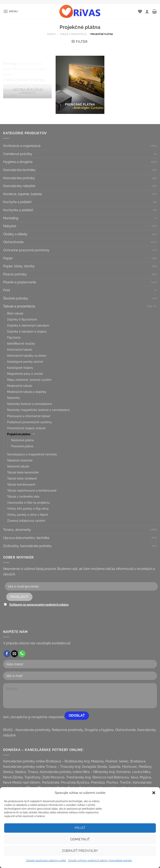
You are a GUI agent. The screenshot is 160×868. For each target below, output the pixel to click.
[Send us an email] (14, 654)
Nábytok (10, 226)
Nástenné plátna (22, 440)
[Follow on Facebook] (7, 654)
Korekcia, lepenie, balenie (22, 194)
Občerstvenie (13, 242)
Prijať (80, 828)
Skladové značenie (20, 460)
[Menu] (11, 11)
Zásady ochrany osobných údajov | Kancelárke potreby (100, 861)
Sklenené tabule (18, 466)
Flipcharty (14, 337)
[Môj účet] (147, 11)
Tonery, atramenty (17, 530)
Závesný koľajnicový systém (26, 521)
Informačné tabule (20, 350)
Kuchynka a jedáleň (18, 210)
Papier (8, 258)
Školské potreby (16, 298)
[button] (154, 793)
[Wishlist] (140, 11)
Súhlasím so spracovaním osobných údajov (39, 605)
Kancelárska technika (19, 170)
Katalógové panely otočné (25, 362)
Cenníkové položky (18, 154)
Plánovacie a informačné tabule (29, 416)
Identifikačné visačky (21, 343)
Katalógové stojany (20, 368)
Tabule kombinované (21, 484)
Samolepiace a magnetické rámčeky (32, 454)
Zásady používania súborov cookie (46, 861)
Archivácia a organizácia (22, 146)
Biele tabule (15, 313)
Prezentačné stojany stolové (26, 428)
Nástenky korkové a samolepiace (30, 404)
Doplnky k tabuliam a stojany (27, 331)
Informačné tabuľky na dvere (27, 356)
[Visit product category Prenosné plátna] (80, 85)
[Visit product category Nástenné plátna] (27, 77)
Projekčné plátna (19, 434)
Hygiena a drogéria (18, 162)
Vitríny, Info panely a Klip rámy (28, 509)
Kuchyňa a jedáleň (17, 202)
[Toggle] (155, 306)
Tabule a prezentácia (73, 34)
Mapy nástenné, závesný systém (29, 380)
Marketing (11, 218)
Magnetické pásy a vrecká (25, 374)
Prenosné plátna (22, 446)
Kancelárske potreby (19, 178)
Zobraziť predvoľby (80, 851)
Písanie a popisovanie (20, 282)
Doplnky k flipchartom (22, 319)
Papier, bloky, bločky (19, 266)
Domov (51, 34)
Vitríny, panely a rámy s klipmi (28, 515)
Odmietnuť (80, 839)
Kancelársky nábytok (19, 186)
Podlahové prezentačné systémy (29, 422)
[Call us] (22, 654)
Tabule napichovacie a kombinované (32, 490)
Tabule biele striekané (22, 478)
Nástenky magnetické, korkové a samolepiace (38, 410)
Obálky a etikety (15, 234)
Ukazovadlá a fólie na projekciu (28, 502)
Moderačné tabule (20, 386)
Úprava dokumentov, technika (26, 538)
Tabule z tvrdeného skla (23, 496)
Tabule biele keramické (23, 472)
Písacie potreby (15, 274)
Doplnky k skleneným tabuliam (28, 325)
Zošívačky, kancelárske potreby (27, 546)
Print (7, 290)
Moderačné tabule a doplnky (27, 392)
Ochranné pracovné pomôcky (26, 250)
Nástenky (14, 398)
